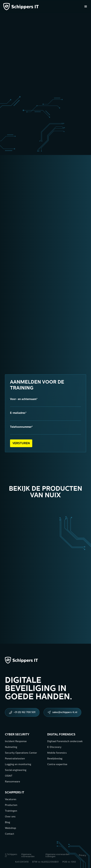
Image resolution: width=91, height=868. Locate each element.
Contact (10, 834)
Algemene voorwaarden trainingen (57, 856)
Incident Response (16, 742)
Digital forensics (61, 735)
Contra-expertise (57, 765)
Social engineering (16, 770)
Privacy (82, 855)
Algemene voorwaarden (28, 856)
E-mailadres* (18, 413)
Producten (11, 805)
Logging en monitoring (18, 765)
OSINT (9, 776)
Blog (7, 823)
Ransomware (13, 782)
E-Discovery (54, 747)
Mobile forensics (57, 753)
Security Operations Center (21, 753)
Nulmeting (11, 747)
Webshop (10, 828)
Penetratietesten (15, 759)
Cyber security (17, 735)
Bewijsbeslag (55, 759)
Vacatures (11, 800)
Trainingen (11, 811)
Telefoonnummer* (21, 427)
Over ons (10, 817)
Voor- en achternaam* (24, 399)
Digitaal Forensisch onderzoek (65, 742)
